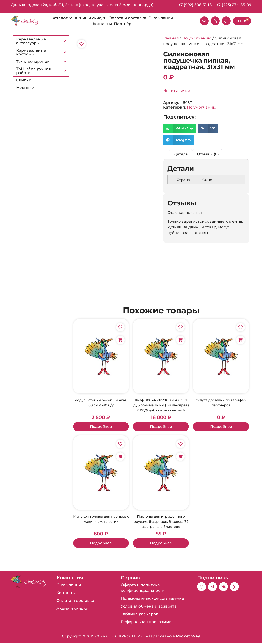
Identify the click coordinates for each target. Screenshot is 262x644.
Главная (171, 38)
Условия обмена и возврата (149, 607)
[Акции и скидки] (91, 18)
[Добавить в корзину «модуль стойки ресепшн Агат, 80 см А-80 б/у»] (120, 340)
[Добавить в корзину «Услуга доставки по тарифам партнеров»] (241, 340)
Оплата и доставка (75, 601)
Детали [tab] (181, 154)
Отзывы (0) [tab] (208, 154)
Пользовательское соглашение (152, 599)
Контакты (66, 593)
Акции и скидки (72, 609)
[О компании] (161, 18)
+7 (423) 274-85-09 (234, 5)
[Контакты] (102, 24)
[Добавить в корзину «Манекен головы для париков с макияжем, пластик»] (120, 457)
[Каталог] (62, 18)
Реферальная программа (146, 622)
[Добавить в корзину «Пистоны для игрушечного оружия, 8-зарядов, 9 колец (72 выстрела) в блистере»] (180, 457)
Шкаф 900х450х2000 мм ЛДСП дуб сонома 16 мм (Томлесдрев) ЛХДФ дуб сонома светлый (161, 405)
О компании (69, 586)
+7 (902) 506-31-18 (195, 5)
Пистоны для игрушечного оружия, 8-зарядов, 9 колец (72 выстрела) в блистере (161, 522)
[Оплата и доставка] (127, 18)
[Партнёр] (123, 24)
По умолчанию (197, 38)
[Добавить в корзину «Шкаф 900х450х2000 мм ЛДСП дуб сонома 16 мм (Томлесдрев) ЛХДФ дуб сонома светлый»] (180, 340)
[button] (180, 128)
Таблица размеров (140, 615)
